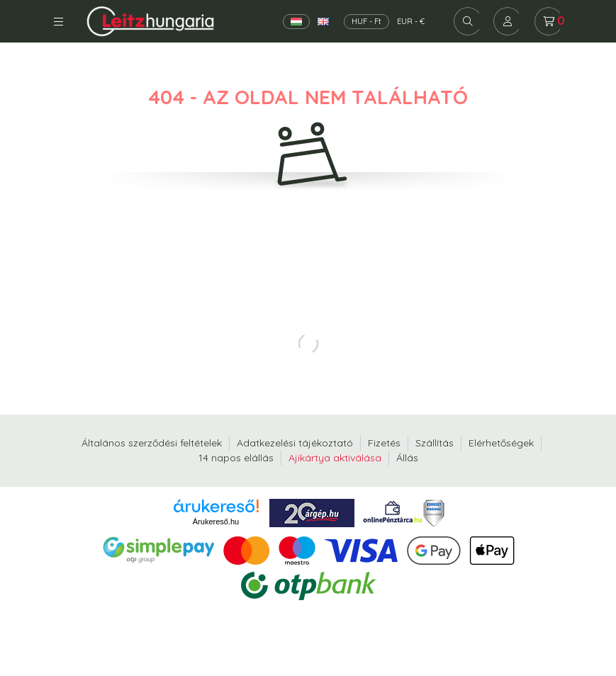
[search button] (468, 21)
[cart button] (549, 21)
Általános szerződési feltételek (152, 443)
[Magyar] (296, 22)
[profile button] (508, 21)
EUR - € (411, 21)
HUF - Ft (366, 21)
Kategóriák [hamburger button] (58, 22)
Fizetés (384, 443)
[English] (323, 22)
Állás (407, 458)
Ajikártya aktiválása (335, 458)
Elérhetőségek (501, 443)
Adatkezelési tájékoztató (295, 443)
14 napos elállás (236, 458)
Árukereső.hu (216, 522)
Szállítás (435, 443)
